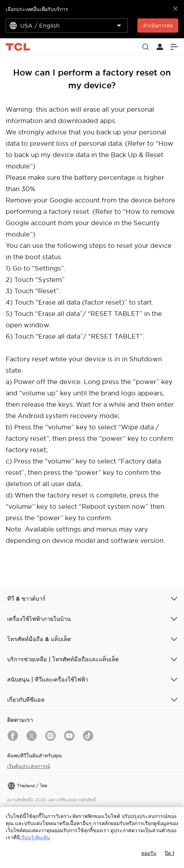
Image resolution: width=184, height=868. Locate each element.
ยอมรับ (149, 853)
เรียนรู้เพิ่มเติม (35, 838)
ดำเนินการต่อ (158, 26)
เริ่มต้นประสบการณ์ (29, 766)
